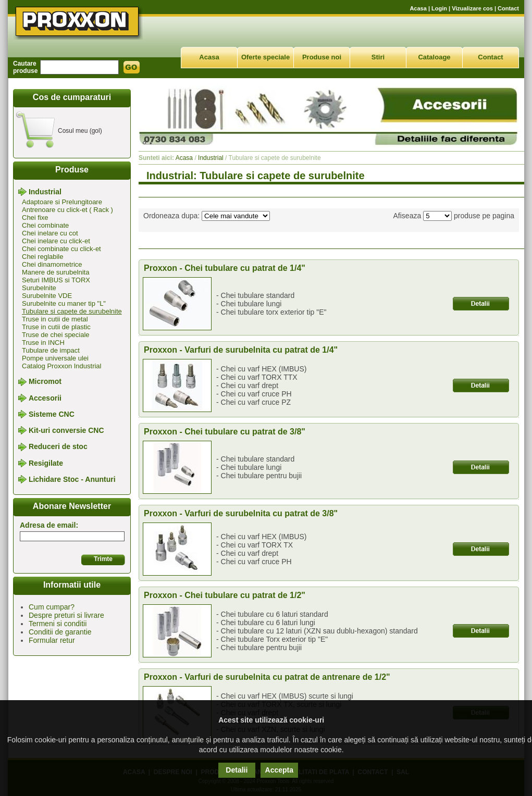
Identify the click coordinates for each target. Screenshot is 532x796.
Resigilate (46, 463)
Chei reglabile (43, 257)
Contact (508, 8)
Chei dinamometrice (52, 264)
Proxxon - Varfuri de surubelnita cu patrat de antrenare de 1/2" (267, 677)
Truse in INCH (43, 343)
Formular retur (52, 640)
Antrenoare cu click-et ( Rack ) (67, 210)
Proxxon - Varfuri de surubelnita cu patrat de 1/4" (241, 350)
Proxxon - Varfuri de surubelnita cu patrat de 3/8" (241, 513)
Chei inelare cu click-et (56, 241)
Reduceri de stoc (58, 447)
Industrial (45, 192)
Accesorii (45, 398)
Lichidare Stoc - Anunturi (72, 479)
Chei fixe (35, 217)
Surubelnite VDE (47, 296)
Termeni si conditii (58, 624)
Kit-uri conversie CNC (66, 430)
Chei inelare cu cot (50, 233)
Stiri (378, 57)
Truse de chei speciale (56, 335)
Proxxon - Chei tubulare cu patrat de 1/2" (225, 595)
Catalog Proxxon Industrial (61, 366)
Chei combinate (45, 225)
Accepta (279, 770)
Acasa (418, 8)
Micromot (45, 382)
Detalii (237, 770)
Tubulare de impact (51, 350)
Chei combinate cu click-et (61, 249)
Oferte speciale (265, 57)
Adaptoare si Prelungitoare (62, 202)
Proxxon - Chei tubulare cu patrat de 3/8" (225, 432)
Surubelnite (39, 288)
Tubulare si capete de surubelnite (72, 311)
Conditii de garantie (60, 632)
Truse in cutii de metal (55, 319)
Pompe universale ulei (55, 358)
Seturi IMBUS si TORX (56, 280)
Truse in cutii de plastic (56, 327)
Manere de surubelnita (55, 272)
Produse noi (322, 57)
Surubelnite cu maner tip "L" (64, 303)
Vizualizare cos (472, 8)
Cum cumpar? (52, 607)
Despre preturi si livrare (66, 615)
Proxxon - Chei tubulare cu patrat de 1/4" (225, 268)
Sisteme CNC (52, 414)
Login (439, 8)
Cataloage (434, 57)
